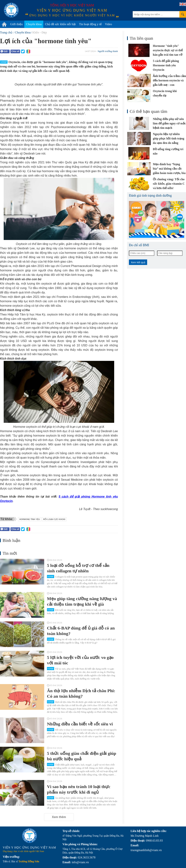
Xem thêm (59, 817)
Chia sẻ (15, 51)
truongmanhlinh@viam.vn (146, 850)
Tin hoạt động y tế (90, 24)
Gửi (4, 51)
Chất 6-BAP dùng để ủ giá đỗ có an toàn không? (81, 631)
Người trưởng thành (108, 51)
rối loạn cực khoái (54, 519)
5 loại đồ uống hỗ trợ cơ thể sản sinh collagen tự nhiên (78, 568)
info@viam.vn (80, 862)
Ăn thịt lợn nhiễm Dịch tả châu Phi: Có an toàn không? (81, 693)
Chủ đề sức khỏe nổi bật (60, 24)
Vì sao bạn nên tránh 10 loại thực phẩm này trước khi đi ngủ (79, 789)
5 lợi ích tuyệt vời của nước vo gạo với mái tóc (80, 660)
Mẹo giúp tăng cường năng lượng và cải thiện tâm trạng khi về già (82, 601)
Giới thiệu (16, 24)
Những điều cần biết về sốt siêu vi (80, 724)
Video (108, 24)
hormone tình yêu (30, 519)
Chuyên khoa (34, 24)
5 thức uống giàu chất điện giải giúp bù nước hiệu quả (82, 756)
